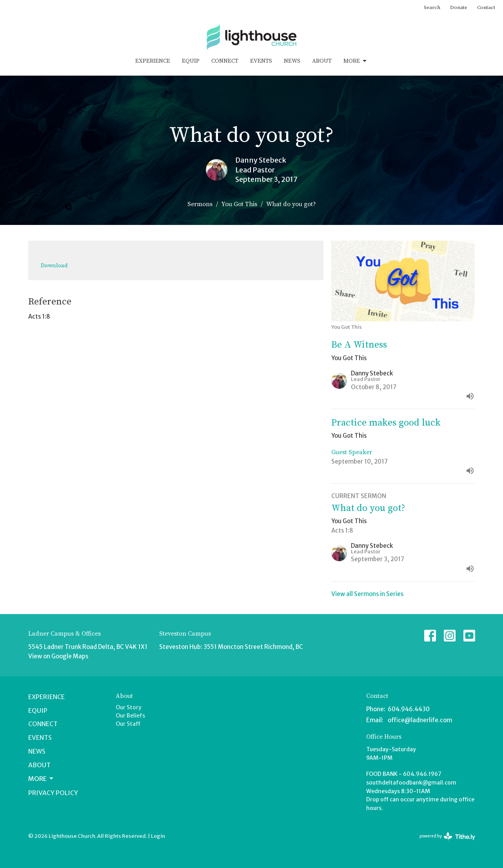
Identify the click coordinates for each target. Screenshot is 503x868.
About (322, 61)
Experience (153, 61)
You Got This (239, 204)
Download (54, 265)
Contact (486, 7)
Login (158, 836)
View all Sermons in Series (367, 594)
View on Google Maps (58, 656)
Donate (459, 7)
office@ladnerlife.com (420, 720)
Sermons (200, 204)
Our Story (129, 707)
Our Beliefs (130, 716)
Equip (191, 61)
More (356, 61)
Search (432, 7)
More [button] (41, 779)
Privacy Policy (53, 793)
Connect (225, 61)
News (292, 61)
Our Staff (128, 724)
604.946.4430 (409, 709)
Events (261, 61)
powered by (447, 836)
